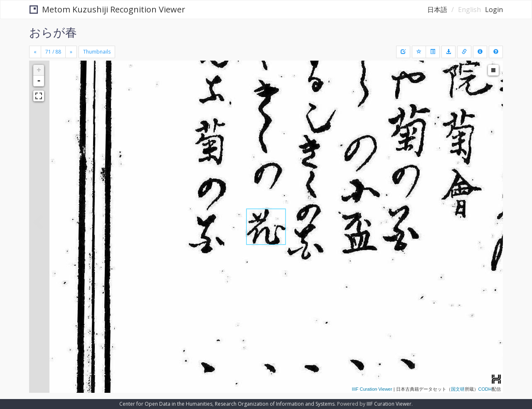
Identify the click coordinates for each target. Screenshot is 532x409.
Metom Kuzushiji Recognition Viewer (107, 9)
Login (494, 10)
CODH (485, 389)
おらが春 (53, 32)
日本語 (437, 10)
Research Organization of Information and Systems (275, 404)
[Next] (71, 52)
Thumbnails (97, 52)
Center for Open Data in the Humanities (166, 404)
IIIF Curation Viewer (372, 389)
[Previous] (35, 52)
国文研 (458, 389)
